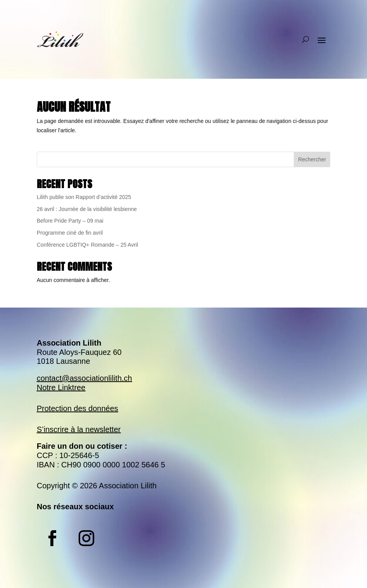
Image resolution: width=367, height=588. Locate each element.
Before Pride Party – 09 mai (70, 221)
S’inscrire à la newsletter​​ (79, 429)
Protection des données (78, 408)
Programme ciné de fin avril (70, 233)
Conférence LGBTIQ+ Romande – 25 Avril (88, 245)
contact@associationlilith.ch (84, 378)
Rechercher (312, 159)
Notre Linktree (61, 387)
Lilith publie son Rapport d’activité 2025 (84, 197)
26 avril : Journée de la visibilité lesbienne (87, 209)
